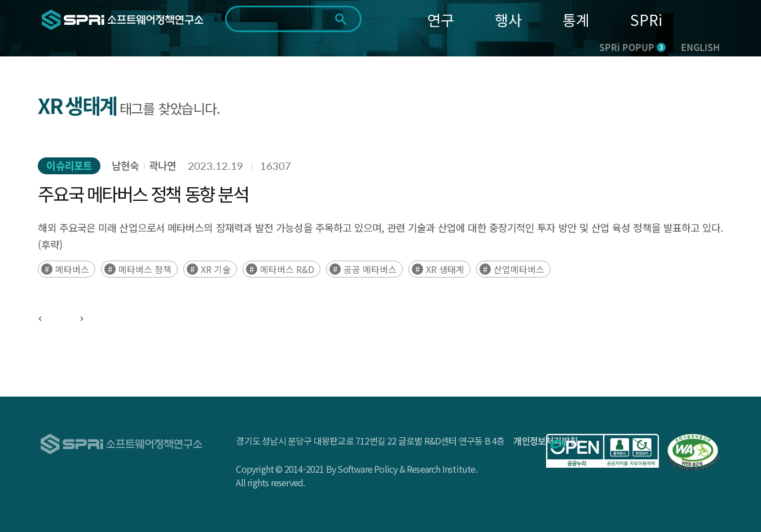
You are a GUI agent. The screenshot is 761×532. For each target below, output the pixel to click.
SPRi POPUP (632, 47)
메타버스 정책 (145, 269)
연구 (441, 19)
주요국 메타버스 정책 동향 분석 (143, 194)
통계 (576, 19)
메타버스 (72, 269)
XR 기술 (216, 269)
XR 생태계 (445, 269)
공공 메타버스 (370, 269)
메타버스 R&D (287, 269)
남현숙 (125, 166)
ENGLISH (700, 47)
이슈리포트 (69, 166)
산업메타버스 (519, 269)
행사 (508, 19)
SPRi (646, 19)
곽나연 (162, 166)
